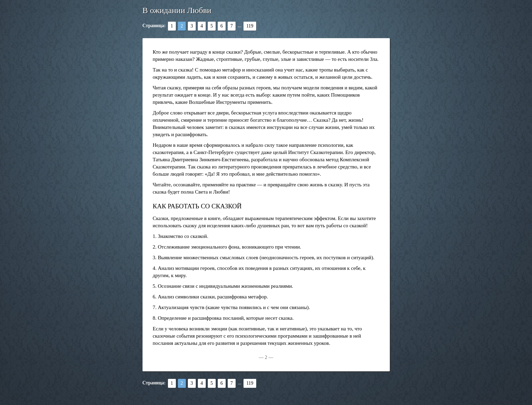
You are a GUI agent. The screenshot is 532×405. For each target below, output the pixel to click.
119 (250, 26)
